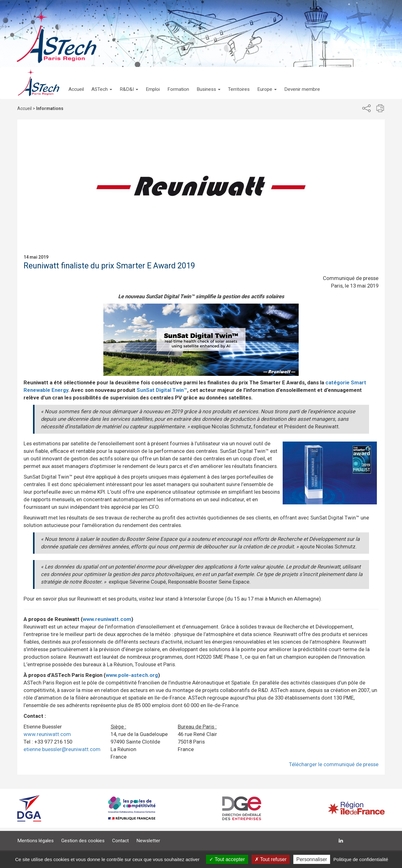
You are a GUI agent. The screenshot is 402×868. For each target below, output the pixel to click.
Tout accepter (227, 859)
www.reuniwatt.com (107, 619)
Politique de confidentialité (361, 859)
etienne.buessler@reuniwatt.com (62, 749)
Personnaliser (312, 859)
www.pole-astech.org (132, 675)
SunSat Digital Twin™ (162, 390)
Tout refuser (271, 859)
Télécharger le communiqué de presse (334, 764)
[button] (102, 83)
